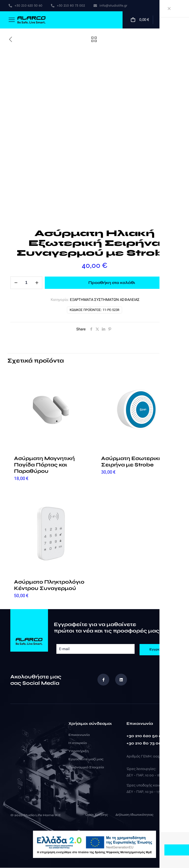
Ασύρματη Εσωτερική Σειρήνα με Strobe (132, 462)
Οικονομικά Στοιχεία (86, 768)
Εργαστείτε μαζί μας (86, 759)
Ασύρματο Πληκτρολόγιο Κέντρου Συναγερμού (49, 585)
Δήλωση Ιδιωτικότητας (134, 815)
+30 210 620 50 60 (145, 736)
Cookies (168, 815)
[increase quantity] (37, 283)
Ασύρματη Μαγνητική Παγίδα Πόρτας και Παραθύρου (44, 465)
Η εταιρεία (78, 743)
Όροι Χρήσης (96, 815)
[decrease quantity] (16, 283)
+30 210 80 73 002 (145, 743)
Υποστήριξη (79, 751)
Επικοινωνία (79, 735)
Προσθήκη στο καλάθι (112, 283)
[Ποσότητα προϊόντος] (26, 283)
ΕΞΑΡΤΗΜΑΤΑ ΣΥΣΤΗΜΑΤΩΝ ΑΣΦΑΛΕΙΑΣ (105, 300)
